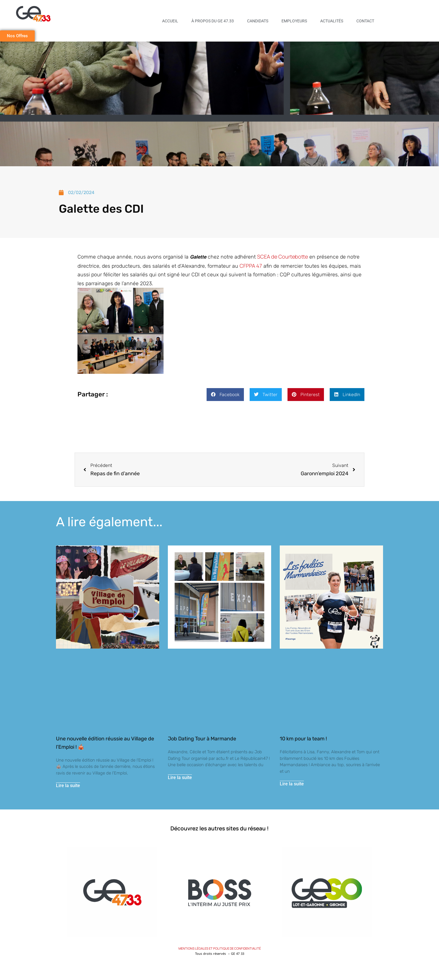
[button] (225, 395)
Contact (365, 21)
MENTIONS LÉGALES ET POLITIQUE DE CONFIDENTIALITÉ (220, 949)
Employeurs (294, 21)
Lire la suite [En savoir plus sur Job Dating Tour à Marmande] (180, 777)
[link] (282, 257)
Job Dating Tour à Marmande (202, 739)
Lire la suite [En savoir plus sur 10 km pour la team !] (292, 784)
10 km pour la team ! (303, 739)
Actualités (332, 21)
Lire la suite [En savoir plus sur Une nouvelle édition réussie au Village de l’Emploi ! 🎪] (68, 786)
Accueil (170, 21)
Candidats (258, 21)
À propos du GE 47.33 (213, 21)
